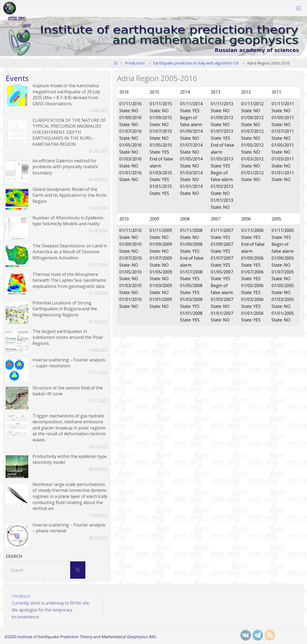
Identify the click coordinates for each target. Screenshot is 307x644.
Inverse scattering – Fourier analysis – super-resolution (69, 363)
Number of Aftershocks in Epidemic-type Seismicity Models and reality (69, 221)
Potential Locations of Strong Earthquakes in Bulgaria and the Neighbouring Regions (65, 309)
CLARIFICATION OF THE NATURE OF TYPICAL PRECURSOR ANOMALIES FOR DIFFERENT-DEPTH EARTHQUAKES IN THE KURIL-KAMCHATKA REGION (69, 132)
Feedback (21, 596)
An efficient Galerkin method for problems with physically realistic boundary (65, 167)
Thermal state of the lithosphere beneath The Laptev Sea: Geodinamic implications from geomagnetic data (69, 280)
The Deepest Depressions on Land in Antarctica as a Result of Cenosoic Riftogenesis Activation (70, 252)
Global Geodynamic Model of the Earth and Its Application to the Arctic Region (70, 195)
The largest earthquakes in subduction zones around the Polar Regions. (68, 337)
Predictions (135, 63)
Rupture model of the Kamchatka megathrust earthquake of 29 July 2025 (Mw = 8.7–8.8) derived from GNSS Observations (66, 95)
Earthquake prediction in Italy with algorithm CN (196, 63)
